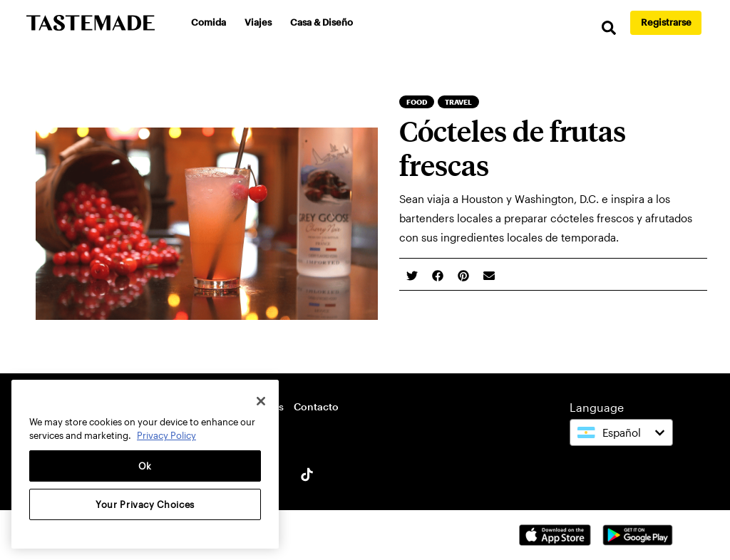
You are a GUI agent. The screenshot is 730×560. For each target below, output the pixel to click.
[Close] (261, 401)
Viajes (258, 22)
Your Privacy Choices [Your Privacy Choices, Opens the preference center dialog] (145, 504)
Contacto (316, 406)
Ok (145, 466)
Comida (209, 22)
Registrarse (666, 22)
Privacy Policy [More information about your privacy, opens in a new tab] (166, 435)
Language (597, 407)
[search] (609, 28)
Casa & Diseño (322, 22)
